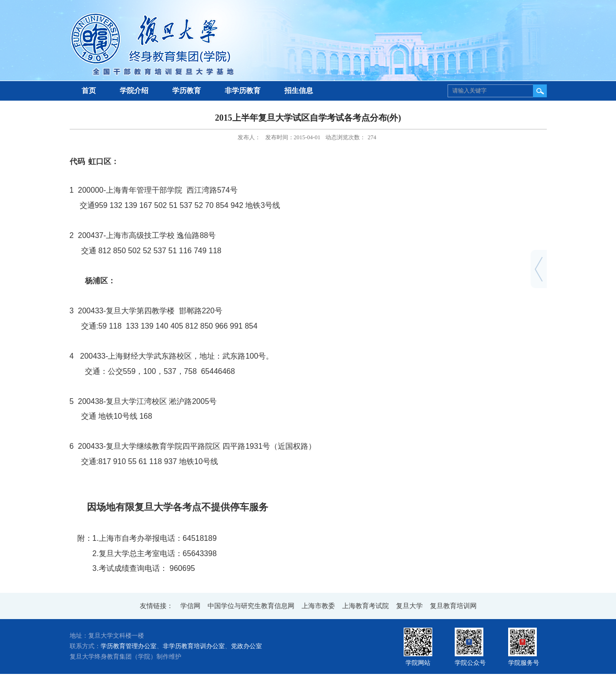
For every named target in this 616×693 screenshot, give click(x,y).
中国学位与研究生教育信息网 (251, 606)
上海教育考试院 (365, 606)
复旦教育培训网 (453, 606)
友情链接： (157, 606)
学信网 (190, 606)
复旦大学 (409, 606)
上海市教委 (318, 606)
